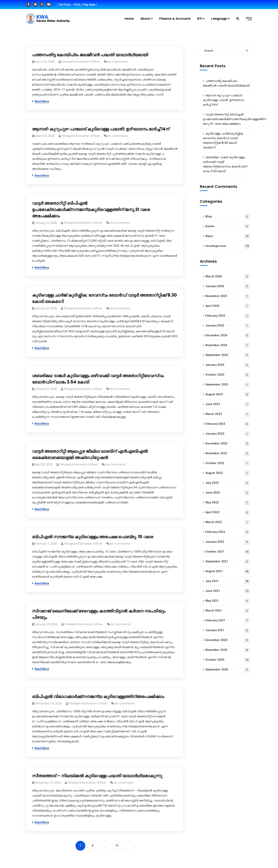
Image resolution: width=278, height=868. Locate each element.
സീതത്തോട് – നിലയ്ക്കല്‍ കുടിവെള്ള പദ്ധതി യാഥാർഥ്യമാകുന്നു (97, 776)
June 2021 (228, 591)
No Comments (118, 62)
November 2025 (228, 296)
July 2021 (228, 581)
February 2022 (228, 532)
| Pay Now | (89, 5)
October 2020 (228, 660)
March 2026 (228, 277)
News (228, 236)
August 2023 (228, 395)
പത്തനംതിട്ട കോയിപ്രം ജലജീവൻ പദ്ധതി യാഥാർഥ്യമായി (90, 55)
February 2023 (228, 424)
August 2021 (228, 572)
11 (117, 846)
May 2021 (228, 601)
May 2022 (228, 503)
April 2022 (228, 513)
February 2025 (228, 316)
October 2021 (228, 552)
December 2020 (228, 640)
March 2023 (228, 414)
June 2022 (228, 493)
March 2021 (228, 611)
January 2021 (228, 630)
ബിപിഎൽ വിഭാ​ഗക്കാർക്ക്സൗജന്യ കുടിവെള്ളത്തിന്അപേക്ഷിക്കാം (98, 697)
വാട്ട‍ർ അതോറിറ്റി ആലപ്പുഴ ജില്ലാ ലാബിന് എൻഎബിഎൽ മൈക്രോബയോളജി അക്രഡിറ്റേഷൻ (90, 454)
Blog (228, 217)
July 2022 (228, 483)
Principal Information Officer (81, 62)
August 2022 (228, 473)
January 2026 (228, 286)
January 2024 (228, 365)
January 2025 (228, 326)
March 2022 (228, 522)
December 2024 (228, 336)
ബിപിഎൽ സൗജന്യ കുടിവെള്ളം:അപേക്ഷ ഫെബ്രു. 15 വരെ (93, 537)
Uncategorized (228, 246)
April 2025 (228, 306)
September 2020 (228, 670)
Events (228, 227)
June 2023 (228, 404)
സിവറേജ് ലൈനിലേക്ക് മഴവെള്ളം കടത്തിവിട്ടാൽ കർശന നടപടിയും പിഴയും (99, 614)
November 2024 (228, 345)
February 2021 (228, 621)
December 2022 (228, 444)
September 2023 (228, 385)
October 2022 (228, 463)
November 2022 (228, 454)
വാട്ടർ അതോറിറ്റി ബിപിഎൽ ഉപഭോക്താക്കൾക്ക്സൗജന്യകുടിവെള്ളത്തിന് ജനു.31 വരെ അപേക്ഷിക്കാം (91, 210)
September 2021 (228, 562)
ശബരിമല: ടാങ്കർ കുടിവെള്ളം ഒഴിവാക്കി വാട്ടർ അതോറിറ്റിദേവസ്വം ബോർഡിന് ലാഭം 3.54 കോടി (98, 379)
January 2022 (228, 542)
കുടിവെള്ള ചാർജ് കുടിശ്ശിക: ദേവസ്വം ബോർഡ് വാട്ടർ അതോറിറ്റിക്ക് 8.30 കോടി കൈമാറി (104, 298)
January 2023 (228, 434)
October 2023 (228, 375)
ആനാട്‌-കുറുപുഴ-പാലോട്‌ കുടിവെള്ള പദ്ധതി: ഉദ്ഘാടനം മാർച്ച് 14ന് (101, 129)
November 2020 (228, 650)
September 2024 (228, 355)
